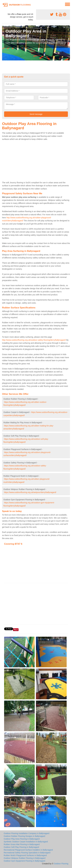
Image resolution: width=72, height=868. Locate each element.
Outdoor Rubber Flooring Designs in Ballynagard (24, 836)
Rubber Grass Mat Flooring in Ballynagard (22, 844)
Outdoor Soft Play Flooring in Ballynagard (21, 847)
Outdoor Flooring (61, 864)
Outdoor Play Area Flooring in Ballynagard (22, 839)
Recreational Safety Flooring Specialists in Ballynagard (27, 853)
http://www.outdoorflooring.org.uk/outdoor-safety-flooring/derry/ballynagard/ (34, 340)
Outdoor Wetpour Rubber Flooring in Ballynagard (25, 858)
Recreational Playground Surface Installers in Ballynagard (28, 850)
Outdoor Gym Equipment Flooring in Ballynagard (24, 861)
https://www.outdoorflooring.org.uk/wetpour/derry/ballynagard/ (30, 492)
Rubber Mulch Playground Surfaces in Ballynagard (25, 855)
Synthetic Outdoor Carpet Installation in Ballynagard (26, 842)
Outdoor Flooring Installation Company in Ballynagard (26, 833)
